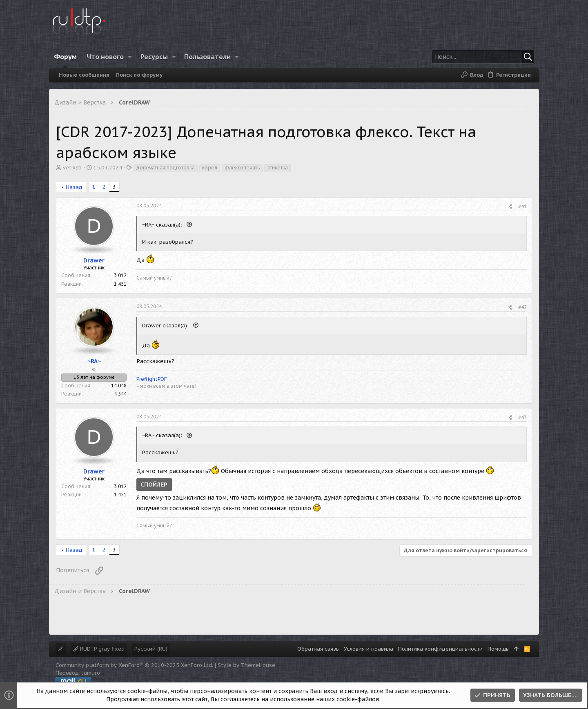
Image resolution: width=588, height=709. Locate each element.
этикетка (277, 168)
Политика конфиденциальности (440, 649)
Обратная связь (318, 649)
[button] (130, 57)
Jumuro (91, 673)
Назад (74, 187)
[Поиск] (483, 57)
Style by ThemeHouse (246, 665)
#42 (522, 307)
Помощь (498, 649)
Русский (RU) (151, 649)
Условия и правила (369, 649)
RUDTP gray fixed (99, 649)
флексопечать (242, 168)
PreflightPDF (152, 379)
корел (210, 168)
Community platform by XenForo (134, 665)
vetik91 (72, 168)
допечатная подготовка (166, 168)
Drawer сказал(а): (166, 326)
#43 (522, 417)
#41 (522, 206)
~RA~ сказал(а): (163, 225)
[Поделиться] (510, 207)
